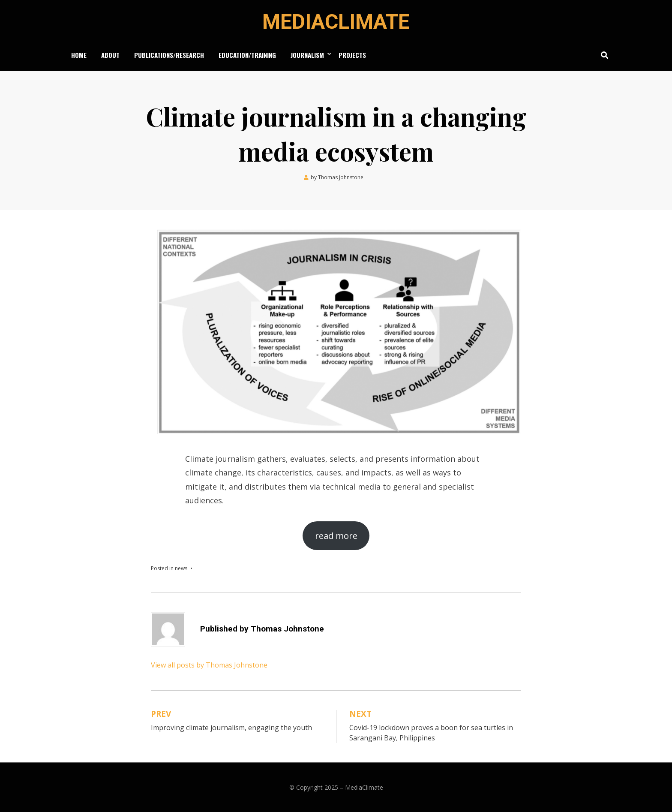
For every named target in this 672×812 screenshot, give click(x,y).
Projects (352, 55)
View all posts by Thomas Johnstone (209, 665)
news (181, 568)
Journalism (307, 55)
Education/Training (247, 55)
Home (79, 55)
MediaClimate (336, 22)
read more (336, 535)
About (110, 55)
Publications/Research (169, 55)
